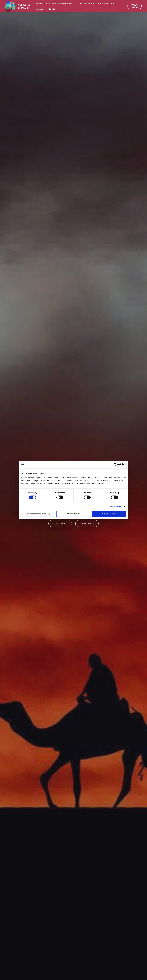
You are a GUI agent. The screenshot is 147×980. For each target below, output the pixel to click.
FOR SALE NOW (87, 523)
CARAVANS (23, 8)
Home (39, 4)
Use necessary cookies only (38, 514)
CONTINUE (60, 523)
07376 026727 (135, 6)
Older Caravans (85, 4)
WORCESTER (24, 5)
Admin (52, 9)
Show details (116, 506)
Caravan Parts (105, 4)
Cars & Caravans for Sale (59, 4)
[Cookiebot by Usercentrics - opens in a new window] (116, 465)
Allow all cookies (109, 514)
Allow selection (73, 514)
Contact (40, 9)
